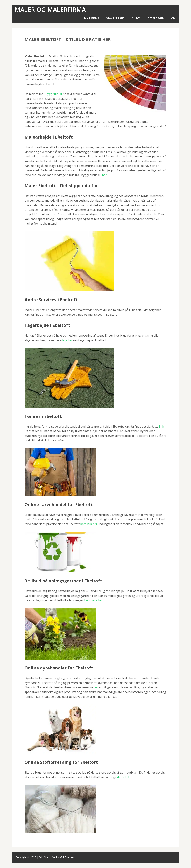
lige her (67, 340)
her (104, 175)
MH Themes (67, 857)
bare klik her (89, 524)
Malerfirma (92, 18)
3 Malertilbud (115, 18)
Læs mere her (94, 600)
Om (173, 18)
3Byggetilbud (53, 94)
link (161, 427)
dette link (124, 777)
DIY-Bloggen (156, 18)
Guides (136, 18)
